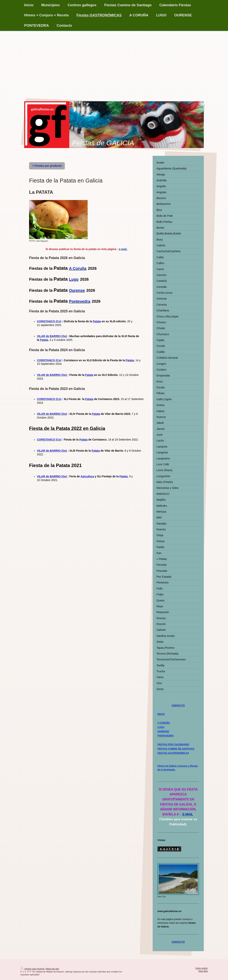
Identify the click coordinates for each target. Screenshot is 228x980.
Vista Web (203, 971)
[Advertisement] (114, 60)
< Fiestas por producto (47, 166)
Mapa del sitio (53, 969)
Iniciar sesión (202, 968)
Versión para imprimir (33, 969)
